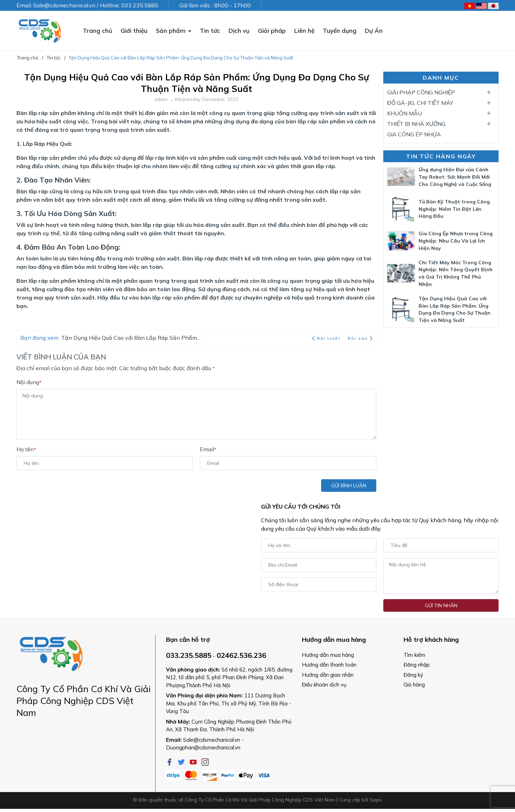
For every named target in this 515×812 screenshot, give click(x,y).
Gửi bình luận (349, 486)
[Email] (288, 463)
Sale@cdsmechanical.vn (212, 740)
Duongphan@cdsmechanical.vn (203, 748)
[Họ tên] (105, 463)
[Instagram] (205, 761)
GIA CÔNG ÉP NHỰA (414, 134)
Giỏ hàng (414, 685)
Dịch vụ (239, 31)
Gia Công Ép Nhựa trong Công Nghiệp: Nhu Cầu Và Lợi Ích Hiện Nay (456, 241)
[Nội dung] (196, 414)
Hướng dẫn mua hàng (328, 655)
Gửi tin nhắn (441, 605)
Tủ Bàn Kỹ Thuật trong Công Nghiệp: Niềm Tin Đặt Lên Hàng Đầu (454, 209)
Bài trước (327, 338)
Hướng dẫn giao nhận (328, 675)
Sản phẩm (172, 31)
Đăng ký (413, 675)
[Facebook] (170, 761)
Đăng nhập (417, 665)
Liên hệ (304, 31)
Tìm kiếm (414, 655)
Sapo (376, 800)
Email (208, 449)
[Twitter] (182, 761)
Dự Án (374, 31)
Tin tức (210, 31)
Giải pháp (272, 31)
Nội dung (29, 382)
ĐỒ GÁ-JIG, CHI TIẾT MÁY (420, 103)
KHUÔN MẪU (405, 113)
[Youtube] (194, 761)
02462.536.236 (241, 655)
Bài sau (360, 338)
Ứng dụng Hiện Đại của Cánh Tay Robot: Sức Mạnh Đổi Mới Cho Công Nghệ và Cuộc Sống (455, 177)
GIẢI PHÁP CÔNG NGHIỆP (421, 92)
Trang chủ (97, 31)
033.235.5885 (189, 655)
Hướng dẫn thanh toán (329, 665)
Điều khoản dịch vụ (324, 685)
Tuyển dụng (340, 31)
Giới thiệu (134, 31)
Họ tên (26, 449)
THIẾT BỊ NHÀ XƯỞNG (416, 124)
